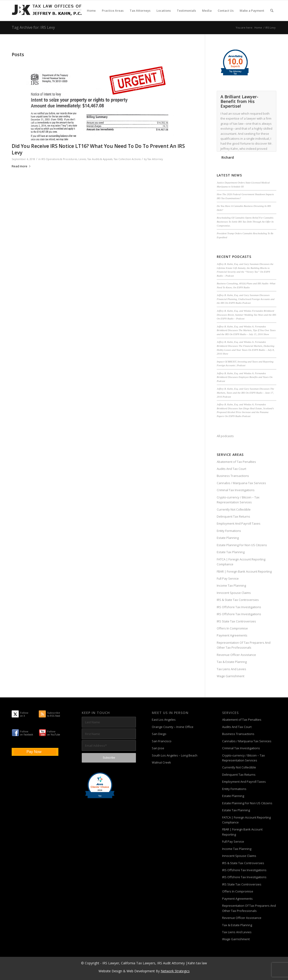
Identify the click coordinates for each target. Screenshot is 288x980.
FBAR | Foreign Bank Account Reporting (244, 571)
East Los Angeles (164, 720)
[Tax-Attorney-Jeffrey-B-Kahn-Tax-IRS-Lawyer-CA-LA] (47, 11)
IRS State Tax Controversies (236, 621)
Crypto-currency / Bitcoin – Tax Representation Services (238, 500)
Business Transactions (233, 476)
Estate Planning (228, 538)
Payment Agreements (232, 635)
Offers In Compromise (232, 628)
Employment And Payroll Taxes (239, 523)
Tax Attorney (155, 159)
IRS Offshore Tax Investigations (239, 607)
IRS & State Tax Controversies (238, 600)
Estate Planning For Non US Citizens (242, 545)
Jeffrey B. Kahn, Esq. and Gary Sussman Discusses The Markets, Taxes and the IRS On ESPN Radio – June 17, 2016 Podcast (245, 393)
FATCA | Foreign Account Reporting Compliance (241, 562)
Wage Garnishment (231, 676)
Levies (82, 159)
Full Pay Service (228, 578)
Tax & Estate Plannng (232, 662)
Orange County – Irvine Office (173, 727)
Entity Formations (229, 531)
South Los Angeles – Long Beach (175, 755)
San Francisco (162, 741)
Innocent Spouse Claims (234, 593)
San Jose (158, 748)
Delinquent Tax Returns (233, 516)
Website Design (110, 971)
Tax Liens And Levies (231, 669)
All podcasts (225, 436)
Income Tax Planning (231, 585)
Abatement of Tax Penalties (236, 462)
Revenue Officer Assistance (236, 655)
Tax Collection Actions (127, 159)
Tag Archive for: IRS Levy (33, 27)
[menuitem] (91, 11)
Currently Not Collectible (234, 509)
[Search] (272, 11)
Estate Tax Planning (231, 552)
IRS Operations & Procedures (59, 159)
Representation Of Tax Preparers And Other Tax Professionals (244, 645)
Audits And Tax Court (231, 469)
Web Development (141, 971)
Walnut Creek (161, 762)
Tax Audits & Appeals (100, 159)
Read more (22, 166)
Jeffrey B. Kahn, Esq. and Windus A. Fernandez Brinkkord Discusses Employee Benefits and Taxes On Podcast (245, 377)
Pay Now (34, 752)
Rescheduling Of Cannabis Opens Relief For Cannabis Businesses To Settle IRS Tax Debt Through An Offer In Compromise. (245, 221)
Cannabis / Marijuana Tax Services (241, 483)
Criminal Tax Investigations (236, 490)
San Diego (159, 734)
